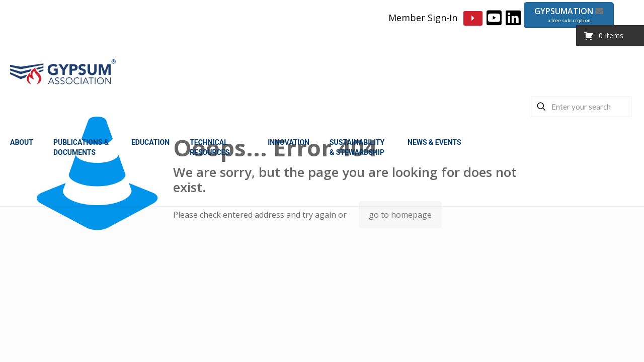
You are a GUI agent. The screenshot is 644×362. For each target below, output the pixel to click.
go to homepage (400, 215)
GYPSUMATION (569, 15)
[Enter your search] (581, 107)
